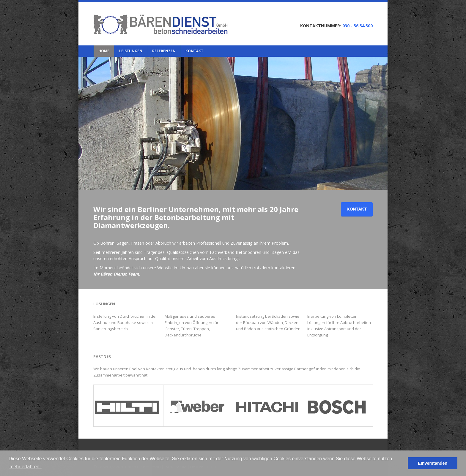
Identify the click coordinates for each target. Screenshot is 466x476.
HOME (104, 51)
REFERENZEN (164, 51)
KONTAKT (194, 51)
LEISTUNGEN (131, 51)
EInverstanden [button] (433, 463)
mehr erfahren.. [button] (26, 467)
